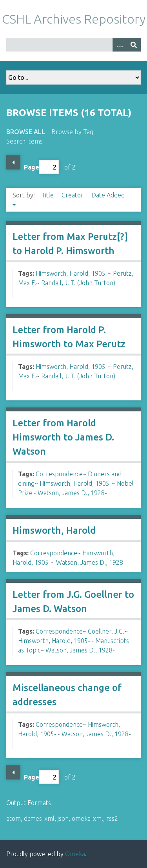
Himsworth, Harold (54, 530)
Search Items (24, 141)
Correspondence (59, 474)
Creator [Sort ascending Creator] (73, 195)
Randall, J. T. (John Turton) (78, 283)
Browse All (26, 132)
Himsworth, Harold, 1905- (72, 273)
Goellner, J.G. (106, 631)
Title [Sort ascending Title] (48, 195)
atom (14, 818)
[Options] (120, 45)
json (63, 818)
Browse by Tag (72, 132)
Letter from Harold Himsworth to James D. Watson (63, 437)
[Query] (73, 45)
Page (41, 167)
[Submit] (134, 45)
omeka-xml (87, 818)
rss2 (112, 818)
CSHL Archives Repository (74, 19)
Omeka (75, 854)
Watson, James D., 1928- (72, 493)
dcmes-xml (39, 818)
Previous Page (13, 162)
